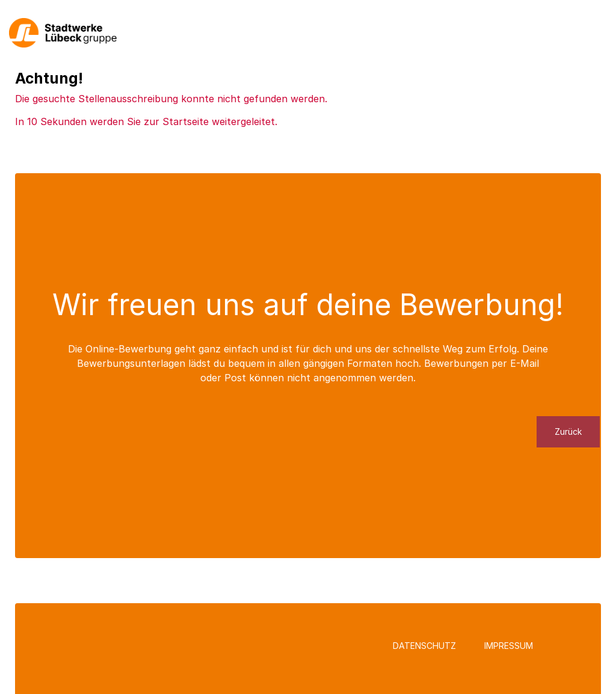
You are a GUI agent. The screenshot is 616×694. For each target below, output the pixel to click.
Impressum (509, 646)
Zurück (568, 431)
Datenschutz (424, 646)
